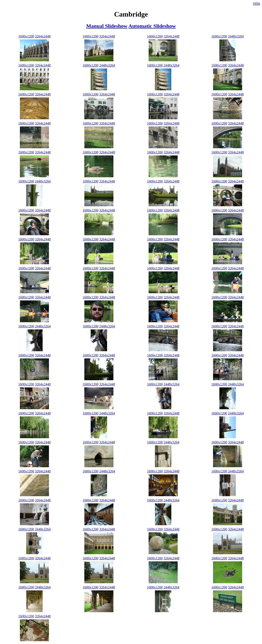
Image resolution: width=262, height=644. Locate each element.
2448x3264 (236, 36)
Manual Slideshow (107, 26)
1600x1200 (26, 36)
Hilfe (257, 4)
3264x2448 (43, 36)
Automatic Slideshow (152, 26)
